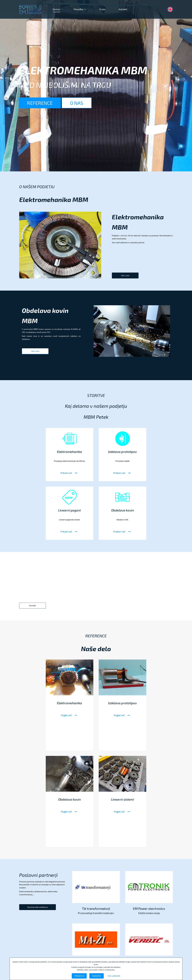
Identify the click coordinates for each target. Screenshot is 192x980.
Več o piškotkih (114, 976)
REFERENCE (40, 103)
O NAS (77, 103)
